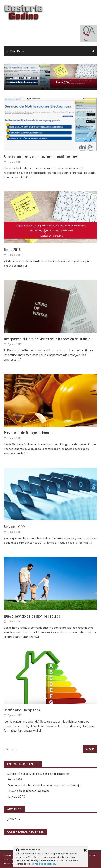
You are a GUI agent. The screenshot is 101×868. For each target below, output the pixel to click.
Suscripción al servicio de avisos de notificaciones (24, 80)
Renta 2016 (62, 82)
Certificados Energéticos (22, 710)
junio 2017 (14, 819)
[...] (33, 177)
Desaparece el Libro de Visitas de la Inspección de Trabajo (47, 339)
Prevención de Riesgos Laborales (28, 433)
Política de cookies (45, 864)
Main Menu (17, 51)
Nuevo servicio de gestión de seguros (32, 616)
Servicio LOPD (14, 527)
